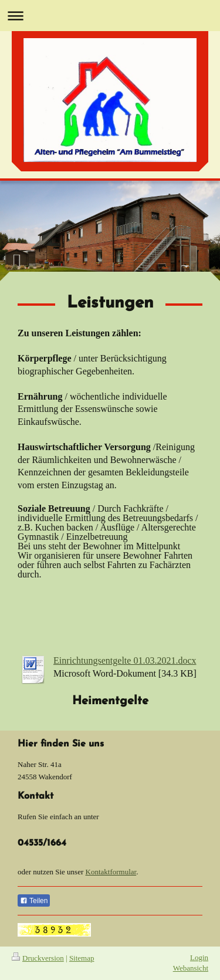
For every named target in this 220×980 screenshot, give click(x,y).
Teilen (34, 901)
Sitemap (82, 958)
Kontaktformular (111, 872)
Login (199, 957)
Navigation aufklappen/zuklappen (110, 16)
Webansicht (191, 968)
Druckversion (38, 958)
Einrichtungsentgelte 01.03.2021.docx (125, 660)
